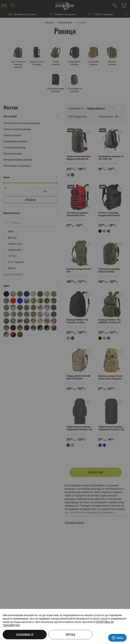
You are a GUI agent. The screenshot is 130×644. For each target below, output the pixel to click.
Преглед (70, 635)
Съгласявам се (25, 635)
